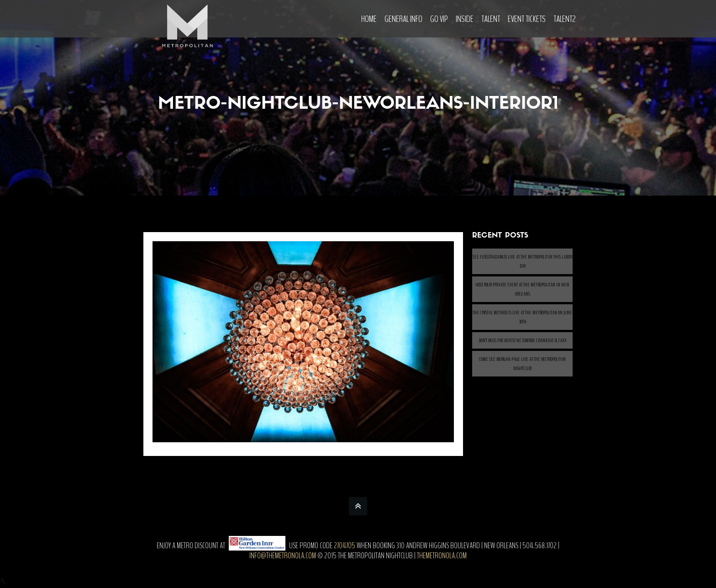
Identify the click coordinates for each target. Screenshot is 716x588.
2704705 (345, 546)
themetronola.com (442, 556)
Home (369, 19)
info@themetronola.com (283, 556)
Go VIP (439, 19)
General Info (403, 19)
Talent (491, 19)
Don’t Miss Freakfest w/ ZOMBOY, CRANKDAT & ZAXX (523, 340)
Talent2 (565, 19)
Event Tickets (527, 19)
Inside (465, 19)
